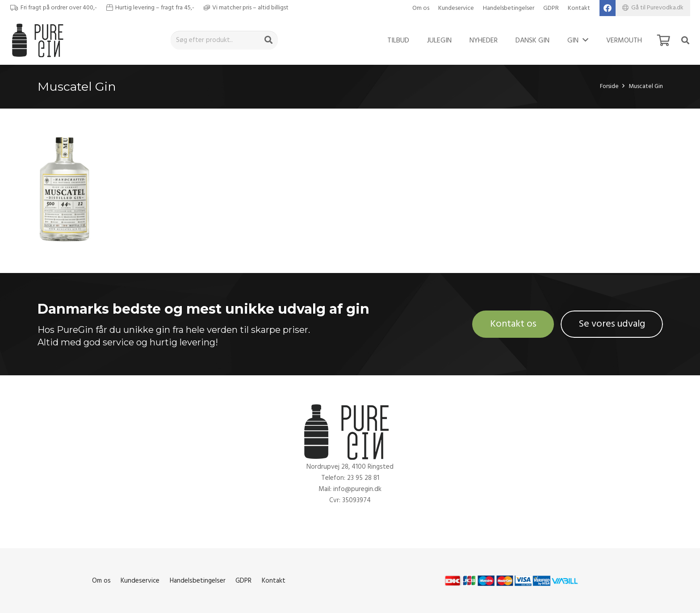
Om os (421, 8)
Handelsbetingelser (509, 8)
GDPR (551, 8)
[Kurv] (664, 40)
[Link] (40, 40)
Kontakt (579, 8)
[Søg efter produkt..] (224, 40)
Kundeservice (456, 8)
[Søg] (268, 40)
